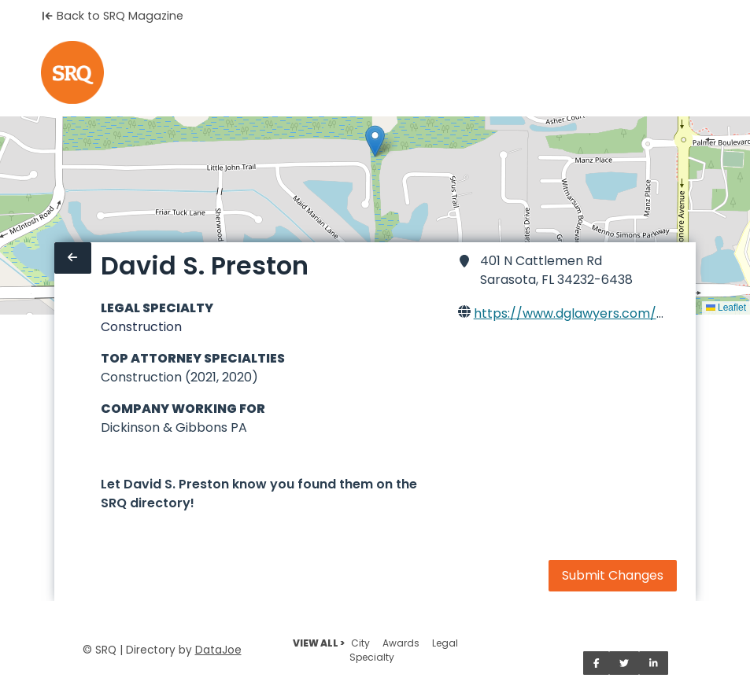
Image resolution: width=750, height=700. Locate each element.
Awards (401, 643)
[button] (375, 141)
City (360, 643)
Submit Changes (613, 575)
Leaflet (726, 308)
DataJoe (218, 650)
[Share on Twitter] (624, 663)
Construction (141, 327)
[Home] (72, 72)
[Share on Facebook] (597, 663)
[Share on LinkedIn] (654, 663)
